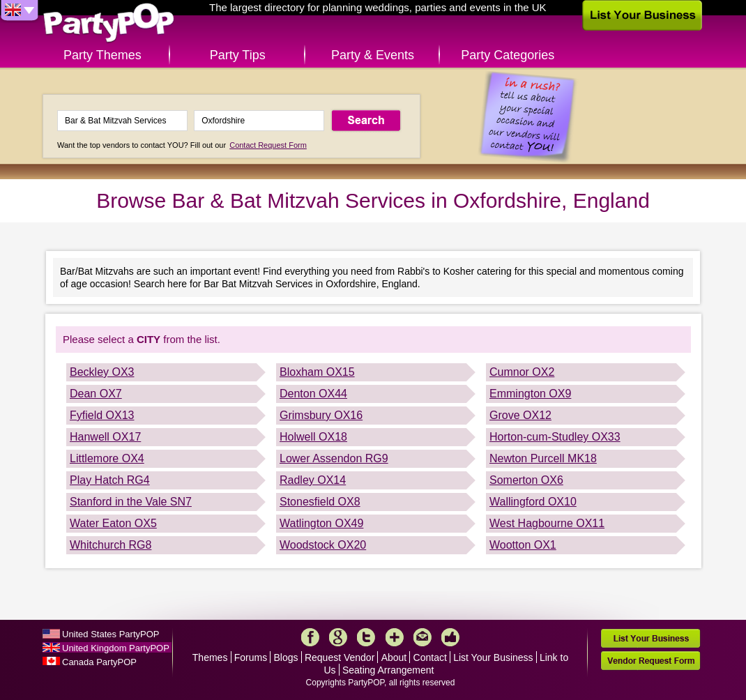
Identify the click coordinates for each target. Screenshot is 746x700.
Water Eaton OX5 (113, 523)
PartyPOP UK (109, 23)
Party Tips (238, 55)
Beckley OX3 (102, 372)
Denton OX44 (313, 394)
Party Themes (102, 55)
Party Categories (508, 55)
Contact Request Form (268, 145)
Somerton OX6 (526, 480)
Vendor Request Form (650, 661)
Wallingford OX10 (533, 502)
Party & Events (373, 55)
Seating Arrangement (388, 670)
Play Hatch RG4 (110, 480)
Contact (430, 657)
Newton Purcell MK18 (543, 458)
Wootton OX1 (523, 545)
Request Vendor (340, 657)
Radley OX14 (313, 480)
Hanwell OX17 (105, 437)
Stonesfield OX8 (320, 502)
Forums (251, 657)
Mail (423, 637)
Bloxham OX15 (317, 372)
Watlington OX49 (321, 523)
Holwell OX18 (313, 437)
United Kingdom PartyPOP (116, 648)
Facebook (310, 637)
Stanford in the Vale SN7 (131, 502)
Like (450, 637)
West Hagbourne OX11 (547, 523)
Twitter (366, 637)
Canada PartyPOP (99, 662)
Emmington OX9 (530, 394)
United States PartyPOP (111, 634)
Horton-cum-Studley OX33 (555, 437)
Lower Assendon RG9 (334, 458)
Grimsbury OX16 (321, 415)
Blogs (286, 657)
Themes (210, 657)
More (395, 637)
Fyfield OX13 (102, 415)
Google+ (338, 637)
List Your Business (493, 657)
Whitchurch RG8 (111, 545)
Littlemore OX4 (107, 458)
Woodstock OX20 (323, 545)
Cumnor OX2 (522, 372)
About (394, 657)
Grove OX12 (520, 415)
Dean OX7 (96, 394)
